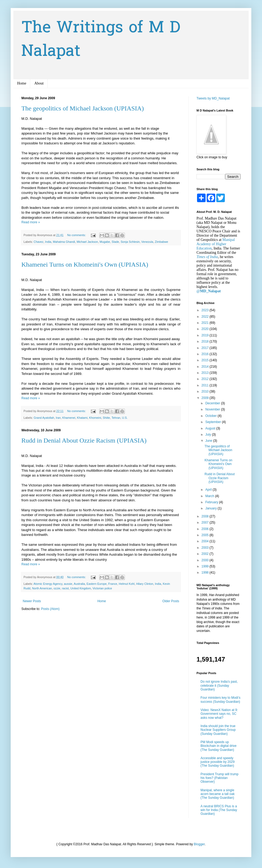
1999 (206, 566)
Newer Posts (32, 601)
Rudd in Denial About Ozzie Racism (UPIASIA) (84, 440)
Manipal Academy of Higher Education (216, 244)
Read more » (31, 222)
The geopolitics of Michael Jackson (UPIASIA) (83, 108)
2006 (206, 529)
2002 (206, 554)
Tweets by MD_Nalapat (213, 98)
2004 (206, 541)
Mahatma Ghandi (64, 242)
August (211, 428)
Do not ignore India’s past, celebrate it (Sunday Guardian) (219, 685)
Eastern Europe (97, 584)
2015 (206, 360)
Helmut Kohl (127, 584)
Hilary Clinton (145, 584)
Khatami (82, 418)
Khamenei (69, 418)
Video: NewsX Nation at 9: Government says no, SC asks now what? (219, 714)
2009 (206, 398)
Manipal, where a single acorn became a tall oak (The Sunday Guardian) (217, 794)
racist (65, 588)
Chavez (39, 242)
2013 (206, 373)
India (48, 242)
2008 (206, 516)
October (211, 416)
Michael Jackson (87, 242)
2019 (206, 335)
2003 (206, 548)
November (213, 409)
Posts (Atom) (50, 609)
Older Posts (171, 601)
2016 (206, 354)
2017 (206, 348)
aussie (68, 584)
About (39, 83)
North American (42, 588)
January (211, 508)
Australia (79, 584)
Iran (58, 418)
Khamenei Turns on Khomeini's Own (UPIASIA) (85, 264)
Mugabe (105, 242)
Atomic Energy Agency (48, 584)
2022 (206, 317)
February (212, 502)
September (214, 422)
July (209, 435)
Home (22, 83)
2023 (206, 310)
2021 (206, 323)
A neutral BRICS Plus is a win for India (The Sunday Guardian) (219, 810)
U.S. (125, 418)
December (213, 403)
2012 (206, 379)
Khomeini (95, 418)
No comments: (77, 235)
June (209, 441)
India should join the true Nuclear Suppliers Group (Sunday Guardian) (218, 730)
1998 (206, 573)
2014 (206, 367)
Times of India (207, 257)
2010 (206, 391)
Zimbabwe (161, 242)
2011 (206, 385)
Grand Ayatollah (44, 418)
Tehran (116, 418)
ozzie (57, 588)
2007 (206, 523)
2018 (206, 341)
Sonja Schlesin (130, 242)
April (209, 490)
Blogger (199, 844)
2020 (206, 329)
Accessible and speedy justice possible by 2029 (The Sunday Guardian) (217, 762)
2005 (206, 535)
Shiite (106, 418)
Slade (115, 242)
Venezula (147, 242)
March (210, 496)
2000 (206, 560)
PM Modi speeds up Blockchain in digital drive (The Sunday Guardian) (219, 746)
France (113, 584)
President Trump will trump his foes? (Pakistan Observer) (219, 778)
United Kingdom (81, 588)
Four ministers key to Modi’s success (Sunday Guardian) (220, 700)
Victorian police (102, 588)
